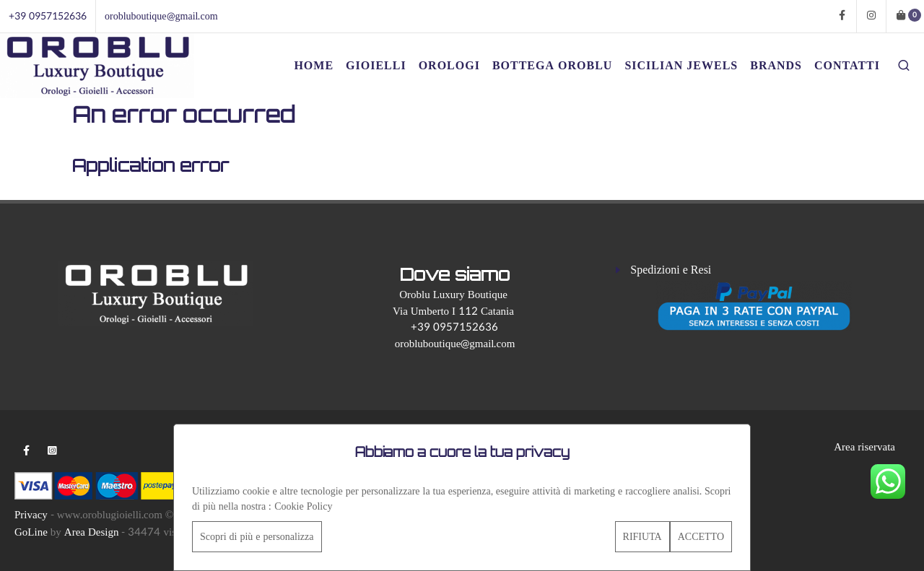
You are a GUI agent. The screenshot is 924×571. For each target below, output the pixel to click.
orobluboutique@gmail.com (161, 16)
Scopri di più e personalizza (257, 537)
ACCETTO (701, 537)
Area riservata (864, 447)
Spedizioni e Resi (671, 270)
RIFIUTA (642, 537)
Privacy (31, 515)
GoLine (31, 532)
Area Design (92, 532)
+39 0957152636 (48, 16)
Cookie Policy (303, 506)
